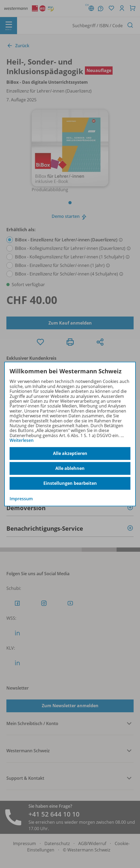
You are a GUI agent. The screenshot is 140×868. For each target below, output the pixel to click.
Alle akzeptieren (70, 453)
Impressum (21, 498)
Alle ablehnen (70, 468)
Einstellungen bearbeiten (70, 483)
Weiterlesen (22, 440)
